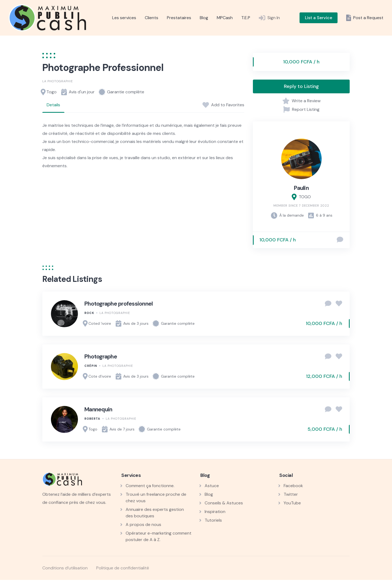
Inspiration (215, 512)
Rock (89, 313)
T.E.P (246, 18)
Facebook (293, 486)
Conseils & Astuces (224, 503)
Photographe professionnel (118, 304)
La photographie (58, 81)
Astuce (212, 486)
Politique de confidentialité (123, 568)
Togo (51, 92)
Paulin (301, 188)
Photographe (101, 357)
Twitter (291, 494)
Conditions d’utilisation (65, 568)
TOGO (305, 197)
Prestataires (179, 18)
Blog (204, 18)
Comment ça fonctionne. (150, 486)
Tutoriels (213, 520)
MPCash (225, 18)
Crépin (91, 366)
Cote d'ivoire (100, 376)
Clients (152, 18)
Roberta (92, 419)
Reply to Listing (301, 86)
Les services (124, 18)
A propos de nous (143, 524)
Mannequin (98, 409)
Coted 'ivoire (100, 323)
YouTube (292, 503)
